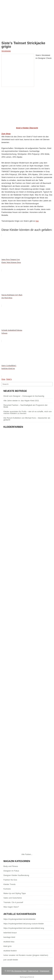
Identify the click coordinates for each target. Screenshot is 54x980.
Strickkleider (6, 51)
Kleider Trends (10, 884)
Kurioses (7, 889)
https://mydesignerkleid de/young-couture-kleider (24, 924)
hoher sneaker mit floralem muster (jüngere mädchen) (26, 955)
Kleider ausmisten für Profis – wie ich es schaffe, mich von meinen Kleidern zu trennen (28, 412)
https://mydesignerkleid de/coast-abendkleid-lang (24, 928)
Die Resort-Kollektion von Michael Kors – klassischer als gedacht (27, 419)
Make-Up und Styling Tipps (15, 893)
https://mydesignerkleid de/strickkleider (20, 919)
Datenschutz (33, 971)
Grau (3, 379)
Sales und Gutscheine (13, 898)
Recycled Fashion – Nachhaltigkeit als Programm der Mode (25, 406)
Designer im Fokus (11, 871)
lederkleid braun (10, 933)
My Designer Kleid (19, 971)
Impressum (45, 971)
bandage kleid (9, 937)
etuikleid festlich (10, 951)
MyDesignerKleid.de (27, 977)
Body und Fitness (11, 866)
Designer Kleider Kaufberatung (16, 875)
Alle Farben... (27, 854)
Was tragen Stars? (11, 907)
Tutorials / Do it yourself (13, 902)
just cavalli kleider (11, 960)
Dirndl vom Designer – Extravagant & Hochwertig (24, 396)
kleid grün (7, 946)
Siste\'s (9, 379)
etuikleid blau (9, 942)
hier (37, 221)
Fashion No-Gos (10, 880)
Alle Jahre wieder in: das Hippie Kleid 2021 (21, 401)
